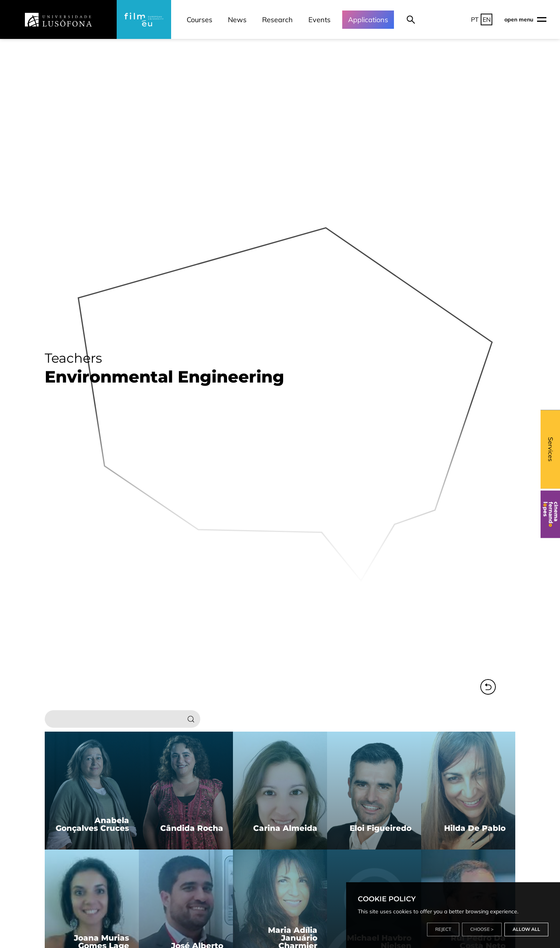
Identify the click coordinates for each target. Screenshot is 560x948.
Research (277, 20)
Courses (199, 20)
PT (475, 19)
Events (319, 20)
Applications (368, 20)
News (237, 20)
